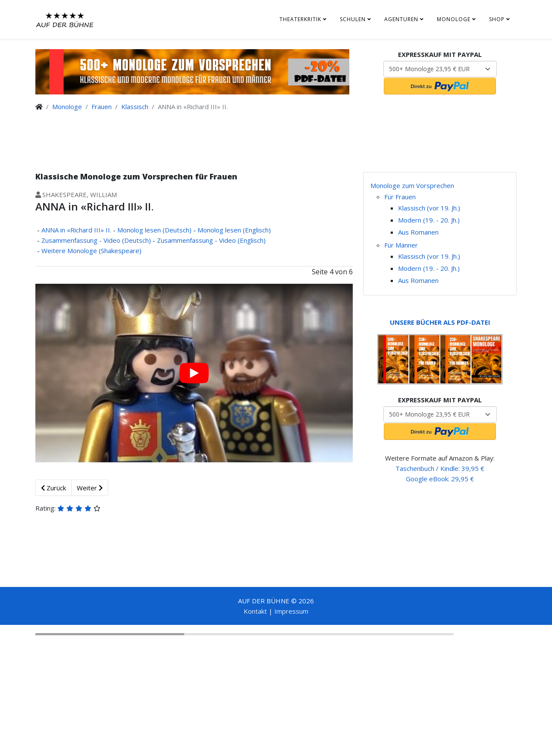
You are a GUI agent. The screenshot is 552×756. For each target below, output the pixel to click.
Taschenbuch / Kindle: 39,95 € (440, 468)
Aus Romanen (418, 232)
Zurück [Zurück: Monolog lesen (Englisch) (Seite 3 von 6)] (53, 488)
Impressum (291, 611)
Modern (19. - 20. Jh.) (429, 220)
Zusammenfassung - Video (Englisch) (211, 240)
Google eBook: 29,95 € (440, 479)
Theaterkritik (300, 19)
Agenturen (401, 19)
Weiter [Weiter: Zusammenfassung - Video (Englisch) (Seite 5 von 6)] (90, 488)
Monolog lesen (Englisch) (234, 230)
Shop (497, 19)
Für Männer (401, 245)
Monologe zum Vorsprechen (412, 185)
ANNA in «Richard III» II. (76, 230)
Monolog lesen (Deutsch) (154, 230)
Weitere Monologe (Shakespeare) (91, 251)
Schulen (353, 19)
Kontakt (255, 611)
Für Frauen (400, 197)
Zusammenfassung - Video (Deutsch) (96, 240)
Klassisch (135, 107)
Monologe (454, 19)
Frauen (102, 107)
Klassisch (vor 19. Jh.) (429, 208)
